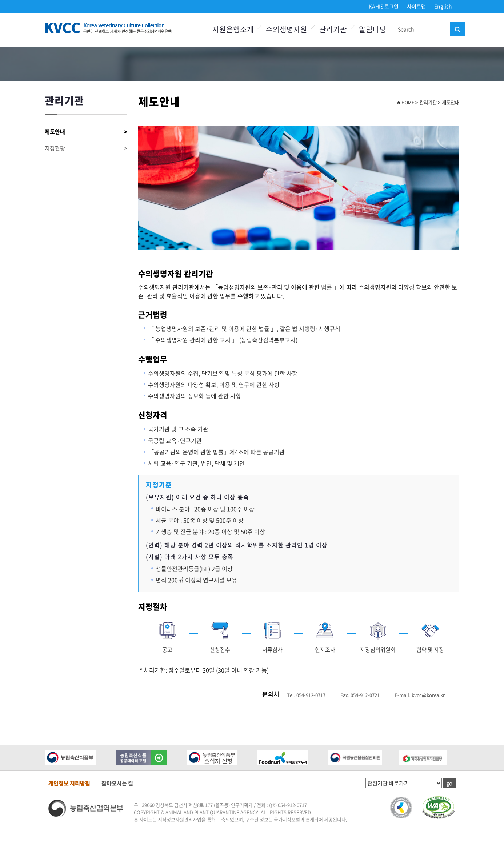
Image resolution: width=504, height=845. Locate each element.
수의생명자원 (287, 29)
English (443, 6)
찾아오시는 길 (117, 783)
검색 (457, 29)
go (449, 783)
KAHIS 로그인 (384, 6)
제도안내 (86, 132)
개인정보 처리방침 (69, 783)
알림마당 (373, 29)
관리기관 (333, 29)
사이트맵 (416, 6)
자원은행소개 (233, 29)
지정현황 (86, 148)
